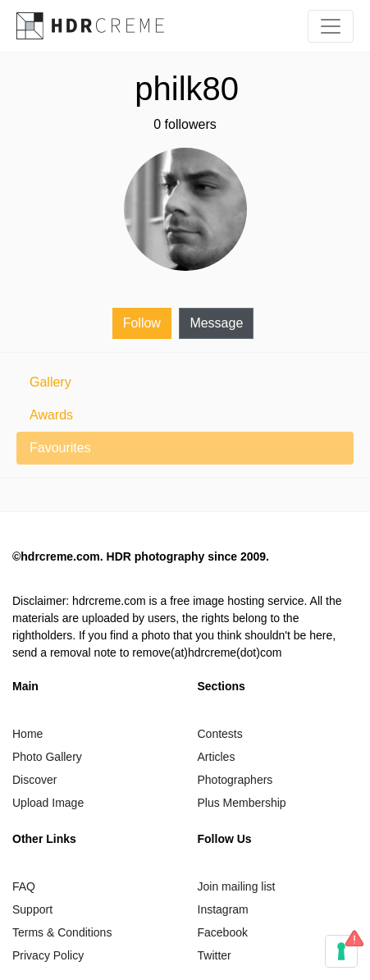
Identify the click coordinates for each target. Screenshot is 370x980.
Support (32, 909)
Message (216, 323)
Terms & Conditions (62, 932)
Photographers (235, 780)
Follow (142, 323)
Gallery (50, 382)
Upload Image (48, 803)
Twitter (215, 955)
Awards (51, 415)
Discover (34, 780)
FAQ (24, 886)
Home (27, 734)
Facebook (223, 932)
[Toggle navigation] (331, 26)
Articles (217, 757)
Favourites (60, 448)
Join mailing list (237, 886)
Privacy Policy (48, 955)
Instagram (223, 909)
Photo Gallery (47, 757)
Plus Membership (242, 803)
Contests (220, 734)
